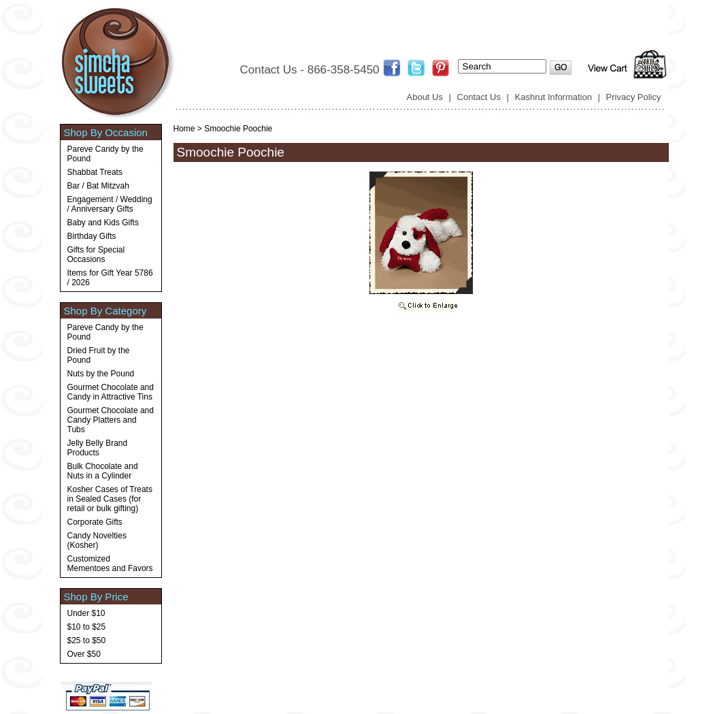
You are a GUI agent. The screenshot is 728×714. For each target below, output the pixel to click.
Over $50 (84, 654)
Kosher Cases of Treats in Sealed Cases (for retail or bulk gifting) (110, 499)
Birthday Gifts (92, 236)
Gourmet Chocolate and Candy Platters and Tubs (111, 420)
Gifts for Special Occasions (96, 255)
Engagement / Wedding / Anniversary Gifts (110, 204)
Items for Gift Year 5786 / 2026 (110, 278)
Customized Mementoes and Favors (110, 564)
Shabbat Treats (95, 172)
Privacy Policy (634, 97)
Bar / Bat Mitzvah (98, 186)
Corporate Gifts (95, 522)
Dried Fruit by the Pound (99, 355)
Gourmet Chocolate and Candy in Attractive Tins (111, 392)
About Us (425, 97)
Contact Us (479, 97)
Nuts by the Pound (101, 374)
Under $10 (86, 613)
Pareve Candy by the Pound (105, 154)
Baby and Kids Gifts (103, 223)
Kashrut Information (553, 97)
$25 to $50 (87, 640)
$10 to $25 (87, 627)
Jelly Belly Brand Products (98, 448)
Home (184, 129)
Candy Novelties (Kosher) (97, 540)
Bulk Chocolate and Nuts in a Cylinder (103, 471)
